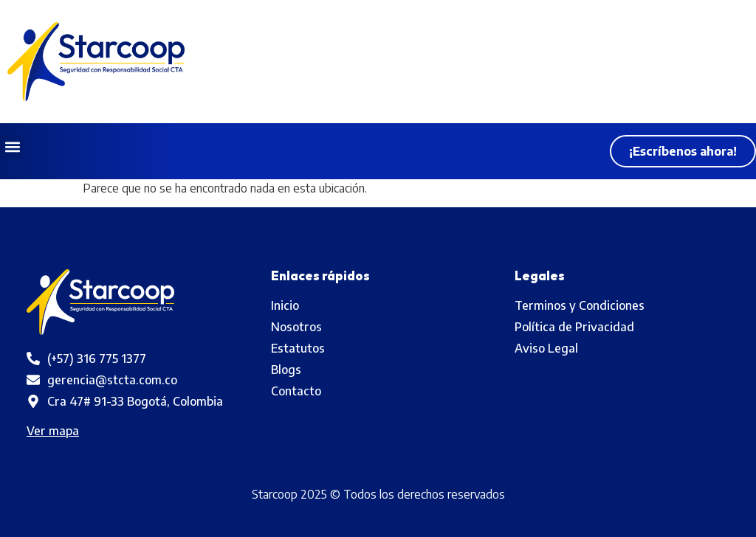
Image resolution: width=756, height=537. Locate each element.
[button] (12, 147)
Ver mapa (53, 431)
